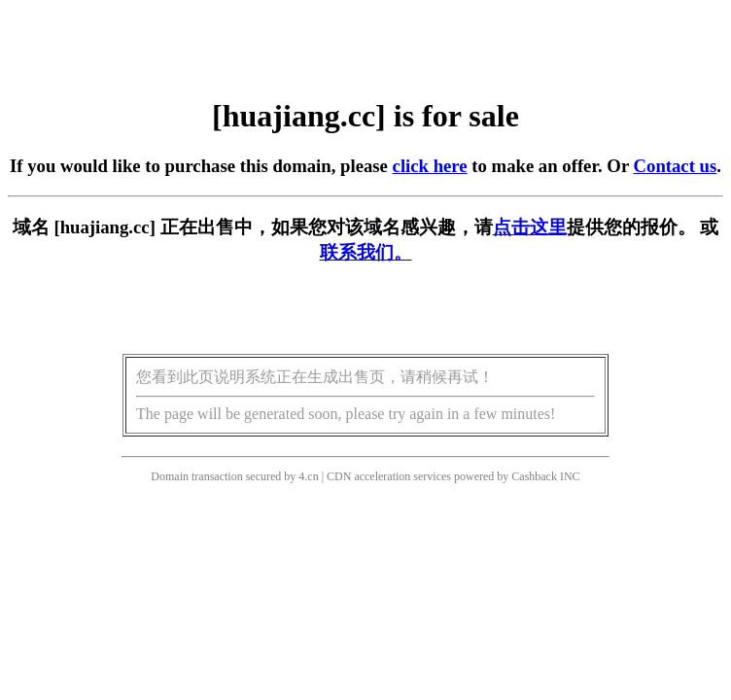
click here (430, 166)
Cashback (534, 476)
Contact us (676, 166)
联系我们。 (366, 252)
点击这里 (530, 227)
